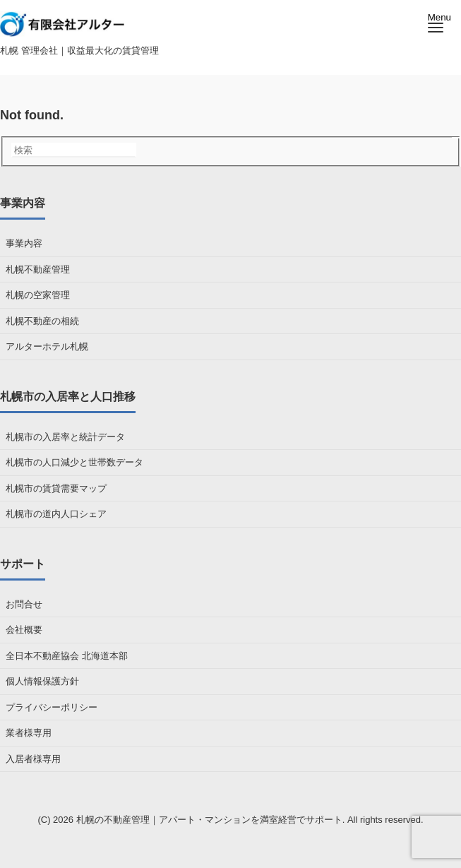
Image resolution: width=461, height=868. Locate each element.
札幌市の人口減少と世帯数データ (74, 462)
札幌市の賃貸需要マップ (56, 488)
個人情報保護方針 (42, 681)
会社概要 (24, 630)
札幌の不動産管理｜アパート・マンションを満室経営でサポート (209, 820)
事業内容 (24, 243)
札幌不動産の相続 (42, 321)
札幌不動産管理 (38, 269)
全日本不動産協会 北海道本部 (67, 656)
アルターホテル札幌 (47, 346)
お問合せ (24, 604)
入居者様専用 (33, 759)
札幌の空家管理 (38, 295)
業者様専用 (29, 733)
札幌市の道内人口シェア (56, 514)
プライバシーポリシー (52, 707)
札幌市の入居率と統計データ (65, 437)
